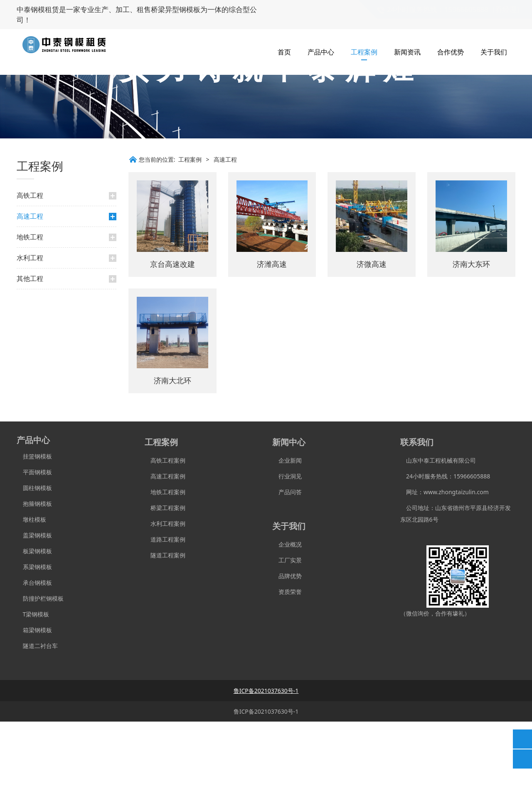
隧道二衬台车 (37, 710)
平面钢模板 (34, 536)
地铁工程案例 (165, 556)
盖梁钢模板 (34, 600)
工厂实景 (287, 625)
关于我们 (494, 42)
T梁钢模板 (33, 679)
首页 (284, 42)
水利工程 (30, 322)
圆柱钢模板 (37, 552)
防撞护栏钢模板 (40, 663)
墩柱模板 (31, 584)
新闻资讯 (407, 42)
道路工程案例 (165, 604)
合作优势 (451, 42)
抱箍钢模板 (34, 568)
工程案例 (364, 42)
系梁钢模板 (34, 631)
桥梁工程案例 (165, 572)
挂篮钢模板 (34, 521)
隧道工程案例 (165, 620)
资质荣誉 (287, 656)
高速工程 (30, 281)
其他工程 (30, 343)
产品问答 (287, 556)
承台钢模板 (34, 647)
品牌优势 (287, 640)
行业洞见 (287, 541)
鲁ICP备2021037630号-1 (266, 776)
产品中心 (321, 42)
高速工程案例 (165, 541)
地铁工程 (30, 301)
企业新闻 (287, 525)
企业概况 (287, 609)
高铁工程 (30, 260)
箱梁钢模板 (34, 694)
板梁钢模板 (34, 615)
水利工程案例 (165, 588)
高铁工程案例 (165, 525)
